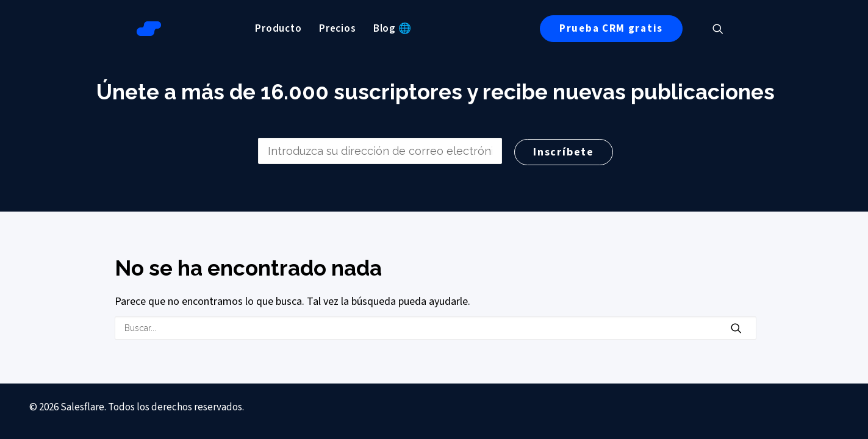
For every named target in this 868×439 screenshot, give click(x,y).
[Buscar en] (434, 328)
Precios (336, 29)
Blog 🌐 (391, 29)
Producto (277, 29)
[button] (722, 29)
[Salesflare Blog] (148, 29)
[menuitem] (277, 29)
